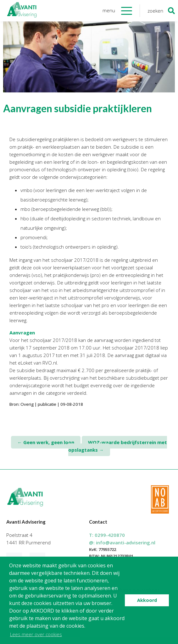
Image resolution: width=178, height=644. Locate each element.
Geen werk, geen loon (46, 442)
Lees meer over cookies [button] (36, 634)
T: (107, 535)
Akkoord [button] (147, 600)
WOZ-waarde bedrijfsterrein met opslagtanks (118, 446)
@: (122, 542)
